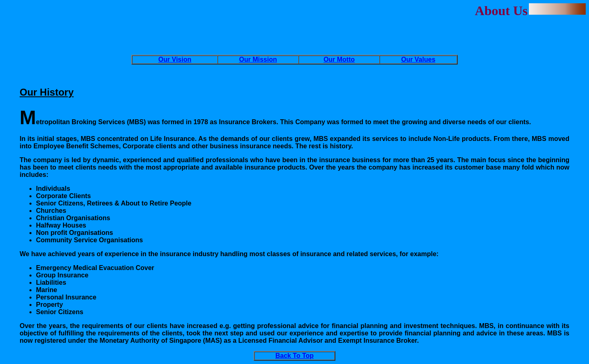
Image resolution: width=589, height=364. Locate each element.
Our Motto (339, 59)
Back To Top (294, 356)
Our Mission (258, 59)
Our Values (418, 59)
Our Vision (175, 59)
